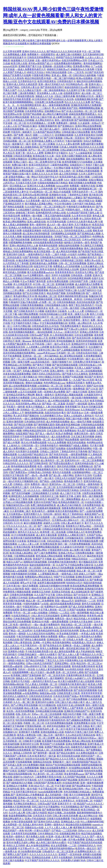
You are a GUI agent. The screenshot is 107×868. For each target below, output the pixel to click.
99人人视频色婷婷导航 (92, 822)
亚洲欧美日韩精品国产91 (77, 711)
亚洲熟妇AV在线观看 (35, 287)
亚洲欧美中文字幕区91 (56, 153)
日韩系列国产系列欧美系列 (47, 783)
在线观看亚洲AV (72, 93)
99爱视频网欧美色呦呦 (20, 243)
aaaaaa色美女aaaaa (46, 353)
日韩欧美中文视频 (32, 741)
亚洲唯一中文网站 (42, 643)
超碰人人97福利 (87, 574)
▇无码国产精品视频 (67, 780)
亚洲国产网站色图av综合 (57, 747)
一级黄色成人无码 (69, 574)
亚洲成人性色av (66, 553)
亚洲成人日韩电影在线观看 (62, 571)
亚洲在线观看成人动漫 (52, 732)
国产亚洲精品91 (66, 126)
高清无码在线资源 (86, 302)
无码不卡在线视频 (61, 275)
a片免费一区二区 (47, 302)
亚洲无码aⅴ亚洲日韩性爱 (35, 195)
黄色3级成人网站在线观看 (49, 556)
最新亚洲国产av (93, 514)
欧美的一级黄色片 (16, 837)
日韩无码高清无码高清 (40, 696)
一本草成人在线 (87, 634)
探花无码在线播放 (76, 443)
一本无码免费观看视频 (36, 290)
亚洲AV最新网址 (29, 610)
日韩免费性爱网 (92, 538)
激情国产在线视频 (44, 619)
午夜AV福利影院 (74, 141)
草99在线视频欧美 (65, 341)
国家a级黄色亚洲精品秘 (67, 425)
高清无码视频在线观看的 (21, 332)
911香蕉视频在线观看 (42, 299)
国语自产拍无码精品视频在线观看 (63, 765)
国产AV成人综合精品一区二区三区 (79, 111)
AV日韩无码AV (39, 99)
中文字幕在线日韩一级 (50, 789)
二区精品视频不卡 (78, 347)
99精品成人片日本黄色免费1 (61, 287)
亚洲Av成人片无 (40, 338)
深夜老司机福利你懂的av (62, 849)
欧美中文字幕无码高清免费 (80, 729)
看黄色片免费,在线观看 (15, 690)
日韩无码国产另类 (79, 281)
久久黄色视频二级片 (20, 511)
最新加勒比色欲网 (20, 550)
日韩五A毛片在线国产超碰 (68, 478)
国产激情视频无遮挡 (44, 425)
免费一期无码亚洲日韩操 (72, 649)
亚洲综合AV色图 (40, 622)
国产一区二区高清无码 (53, 675)
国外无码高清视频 (66, 466)
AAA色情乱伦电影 (74, 669)
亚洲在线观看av (17, 201)
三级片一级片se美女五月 (58, 344)
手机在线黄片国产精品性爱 (87, 228)
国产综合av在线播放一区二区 (35, 440)
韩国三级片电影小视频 (77, 419)
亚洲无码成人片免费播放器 (30, 795)
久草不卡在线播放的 (62, 857)
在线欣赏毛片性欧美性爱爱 (17, 99)
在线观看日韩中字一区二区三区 (47, 317)
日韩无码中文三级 (49, 496)
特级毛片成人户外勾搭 (66, 687)
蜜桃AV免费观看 (49, 637)
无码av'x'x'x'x (84, 831)
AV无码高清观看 (75, 771)
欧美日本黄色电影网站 (67, 511)
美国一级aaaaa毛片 (64, 601)
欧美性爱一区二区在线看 (53, 532)
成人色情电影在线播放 (58, 422)
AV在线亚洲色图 (71, 783)
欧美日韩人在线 (19, 63)
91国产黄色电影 (31, 257)
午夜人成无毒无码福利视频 (51, 798)
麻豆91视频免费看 (33, 523)
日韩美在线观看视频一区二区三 (19, 129)
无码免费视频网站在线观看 (87, 857)
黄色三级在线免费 (93, 249)
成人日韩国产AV (34, 138)
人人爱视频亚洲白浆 (48, 574)
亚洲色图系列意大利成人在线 (51, 213)
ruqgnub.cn (97, 825)
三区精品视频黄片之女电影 (45, 493)
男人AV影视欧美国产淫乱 (65, 108)
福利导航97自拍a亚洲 (91, 440)
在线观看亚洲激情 (32, 231)
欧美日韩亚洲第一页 (44, 251)
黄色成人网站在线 (81, 741)
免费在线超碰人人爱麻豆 (70, 198)
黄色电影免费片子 (73, 481)
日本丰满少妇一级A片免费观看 (22, 586)
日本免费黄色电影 (91, 505)
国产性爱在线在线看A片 (62, 463)
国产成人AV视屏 (11, 443)
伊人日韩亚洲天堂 (22, 284)
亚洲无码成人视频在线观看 (69, 395)
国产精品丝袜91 (94, 138)
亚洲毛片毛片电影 (20, 681)
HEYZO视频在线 (47, 705)
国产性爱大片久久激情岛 (75, 374)
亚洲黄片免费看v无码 (60, 338)
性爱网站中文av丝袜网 (56, 607)
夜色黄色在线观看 (48, 246)
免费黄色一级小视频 (31, 216)
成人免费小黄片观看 (80, 550)
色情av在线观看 (21, 317)
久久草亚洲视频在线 (19, 687)
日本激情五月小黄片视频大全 (22, 377)
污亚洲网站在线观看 (24, 556)
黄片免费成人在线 (35, 837)
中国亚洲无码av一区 (33, 607)
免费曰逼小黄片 (20, 165)
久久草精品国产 (89, 410)
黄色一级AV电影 (29, 789)
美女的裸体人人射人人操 (50, 93)
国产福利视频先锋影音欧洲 (88, 120)
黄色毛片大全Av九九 (28, 532)
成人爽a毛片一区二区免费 (20, 657)
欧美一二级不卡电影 (56, 254)
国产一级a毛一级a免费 (36, 475)
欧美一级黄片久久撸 (78, 314)
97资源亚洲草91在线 (58, 550)
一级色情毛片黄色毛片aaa (44, 681)
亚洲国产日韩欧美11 (28, 771)
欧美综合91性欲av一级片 (91, 738)
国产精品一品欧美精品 (51, 481)
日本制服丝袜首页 (74, 538)
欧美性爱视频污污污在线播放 (77, 162)
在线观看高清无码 (16, 347)
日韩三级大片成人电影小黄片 (70, 702)
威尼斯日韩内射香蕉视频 (60, 598)
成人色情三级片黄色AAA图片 (51, 843)
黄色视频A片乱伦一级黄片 (89, 96)
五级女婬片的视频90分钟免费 (54, 586)
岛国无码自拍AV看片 (55, 413)
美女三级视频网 (19, 368)
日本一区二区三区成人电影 (27, 529)
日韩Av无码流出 (64, 595)
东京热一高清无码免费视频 (20, 711)
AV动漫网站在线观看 (79, 768)
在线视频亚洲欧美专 (70, 834)
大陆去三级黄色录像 (64, 96)
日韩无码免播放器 (66, 302)
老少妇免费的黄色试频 (29, 851)
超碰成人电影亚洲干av (42, 687)
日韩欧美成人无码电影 (40, 472)
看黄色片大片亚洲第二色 (41, 368)
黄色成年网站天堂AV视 (25, 296)
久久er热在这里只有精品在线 (80, 735)
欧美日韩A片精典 (59, 347)
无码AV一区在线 (26, 669)
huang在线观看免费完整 (50, 792)
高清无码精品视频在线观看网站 (20, 353)
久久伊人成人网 (17, 813)
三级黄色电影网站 (59, 165)
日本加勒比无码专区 (35, 422)
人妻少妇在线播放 (55, 407)
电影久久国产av (14, 562)
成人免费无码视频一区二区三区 (69, 117)
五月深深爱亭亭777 (22, 580)
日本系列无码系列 (59, 398)
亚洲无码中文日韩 (29, 744)
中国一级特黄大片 (16, 138)
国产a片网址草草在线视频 (24, 705)
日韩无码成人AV (22, 389)
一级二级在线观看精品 (54, 90)
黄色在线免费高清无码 (44, 341)
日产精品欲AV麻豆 (27, 126)
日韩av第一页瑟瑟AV (74, 138)
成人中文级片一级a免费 (43, 672)
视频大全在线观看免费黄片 (54, 768)
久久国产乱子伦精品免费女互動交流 (75, 565)
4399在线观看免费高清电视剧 (48, 243)
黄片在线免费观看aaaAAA (40, 272)
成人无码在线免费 (63, 228)
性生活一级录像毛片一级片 (17, 144)
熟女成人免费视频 (49, 457)
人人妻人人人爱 (76, 311)
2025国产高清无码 (94, 72)
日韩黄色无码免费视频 (21, 595)
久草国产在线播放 (76, 610)
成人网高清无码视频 (66, 251)
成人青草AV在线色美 (46, 269)
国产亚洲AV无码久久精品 (47, 822)
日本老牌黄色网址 (34, 111)
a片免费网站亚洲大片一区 (87, 851)
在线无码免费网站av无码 (74, 60)
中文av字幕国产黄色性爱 (33, 281)
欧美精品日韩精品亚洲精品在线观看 (32, 278)
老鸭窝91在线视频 (92, 854)
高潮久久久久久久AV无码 (45, 174)
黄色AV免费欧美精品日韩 (19, 266)
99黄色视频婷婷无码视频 (24, 574)
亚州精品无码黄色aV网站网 (20, 395)
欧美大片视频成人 (35, 407)
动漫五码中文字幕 (43, 266)
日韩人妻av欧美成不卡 (72, 523)
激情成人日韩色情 (22, 753)
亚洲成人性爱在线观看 (88, 171)
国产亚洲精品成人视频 (89, 234)
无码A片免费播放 (92, 141)
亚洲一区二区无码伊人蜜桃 (70, 672)
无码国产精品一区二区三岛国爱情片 (73, 237)
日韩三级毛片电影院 (36, 813)
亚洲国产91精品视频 (73, 377)
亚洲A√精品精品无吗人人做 (24, 246)
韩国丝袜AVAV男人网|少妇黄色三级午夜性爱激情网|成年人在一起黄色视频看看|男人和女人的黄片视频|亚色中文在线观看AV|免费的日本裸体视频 (53, 16)
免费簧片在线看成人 (75, 750)
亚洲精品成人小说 (70, 822)
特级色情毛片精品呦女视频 (54, 380)
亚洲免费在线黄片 (27, 478)
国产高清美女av (75, 413)
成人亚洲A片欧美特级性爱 (36, 234)
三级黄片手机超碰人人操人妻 (24, 380)
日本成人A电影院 (68, 147)
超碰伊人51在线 (51, 523)
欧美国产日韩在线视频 (90, 687)
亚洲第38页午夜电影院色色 (51, 720)
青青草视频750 (73, 407)
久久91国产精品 (33, 207)
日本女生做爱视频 (84, 335)
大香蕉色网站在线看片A (76, 580)
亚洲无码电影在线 (84, 463)
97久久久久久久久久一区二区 (21, 526)
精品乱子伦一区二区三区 (26, 801)
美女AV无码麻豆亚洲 (92, 407)
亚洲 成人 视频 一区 (62, 75)
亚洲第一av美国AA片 (75, 386)
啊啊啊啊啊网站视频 (89, 108)
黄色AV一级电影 (17, 634)
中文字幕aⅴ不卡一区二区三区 (33, 849)
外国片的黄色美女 (39, 308)
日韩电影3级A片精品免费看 (76, 132)
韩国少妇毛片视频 (72, 714)
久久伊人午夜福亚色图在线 (20, 96)
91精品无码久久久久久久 (16, 463)
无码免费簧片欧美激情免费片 (63, 562)
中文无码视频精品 (70, 807)
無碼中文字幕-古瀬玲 (70, 496)
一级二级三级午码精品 (64, 78)
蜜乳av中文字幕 (28, 583)
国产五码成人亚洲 (12, 765)
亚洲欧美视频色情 (47, 126)
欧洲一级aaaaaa (23, 341)
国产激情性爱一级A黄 (44, 753)
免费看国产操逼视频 (53, 329)
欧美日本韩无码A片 (39, 165)
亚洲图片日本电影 (18, 598)
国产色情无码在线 (58, 454)
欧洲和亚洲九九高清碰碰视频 (24, 496)
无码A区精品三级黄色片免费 (62, 541)
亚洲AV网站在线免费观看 (88, 126)
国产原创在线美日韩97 (52, 87)
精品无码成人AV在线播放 (87, 619)
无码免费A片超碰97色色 (73, 860)
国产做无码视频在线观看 (65, 365)
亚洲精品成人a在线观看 (15, 571)
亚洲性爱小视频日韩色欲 (73, 616)
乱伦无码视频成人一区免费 (41, 123)
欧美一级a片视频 (56, 159)
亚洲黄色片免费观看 (19, 398)
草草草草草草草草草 (91, 693)
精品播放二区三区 (47, 296)
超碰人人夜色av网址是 (25, 198)
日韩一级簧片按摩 (20, 362)
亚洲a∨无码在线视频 (88, 657)
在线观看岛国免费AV (19, 350)
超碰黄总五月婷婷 (41, 592)
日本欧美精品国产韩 (24, 619)
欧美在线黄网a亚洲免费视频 (85, 586)
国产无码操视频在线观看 (52, 771)
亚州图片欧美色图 (16, 601)
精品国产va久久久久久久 (90, 804)
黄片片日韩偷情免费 (80, 795)
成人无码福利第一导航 (57, 795)
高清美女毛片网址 (84, 272)
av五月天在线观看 (27, 392)
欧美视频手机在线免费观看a (57, 741)
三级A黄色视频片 (27, 93)
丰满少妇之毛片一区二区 (41, 786)
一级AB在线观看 (44, 332)
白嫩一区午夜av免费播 (73, 840)
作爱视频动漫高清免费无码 (51, 428)
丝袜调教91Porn (52, 111)
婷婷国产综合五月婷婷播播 (70, 57)
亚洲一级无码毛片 (38, 499)
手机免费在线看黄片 (70, 326)
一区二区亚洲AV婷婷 (90, 520)
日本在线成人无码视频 (22, 120)
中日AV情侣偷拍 (63, 204)
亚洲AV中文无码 (83, 475)
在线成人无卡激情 (25, 840)
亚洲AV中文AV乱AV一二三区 (28, 168)
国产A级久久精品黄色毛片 (63, 717)
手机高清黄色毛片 (80, 819)
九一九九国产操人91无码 (81, 380)
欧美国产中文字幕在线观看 (85, 168)
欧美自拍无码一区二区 (53, 210)
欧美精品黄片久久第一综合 (47, 156)
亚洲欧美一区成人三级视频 (76, 646)
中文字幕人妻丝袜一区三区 (52, 610)
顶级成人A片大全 (44, 96)
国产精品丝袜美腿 (20, 240)
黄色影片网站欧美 (71, 810)
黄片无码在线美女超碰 (68, 756)
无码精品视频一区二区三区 (17, 141)
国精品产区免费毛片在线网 (17, 75)
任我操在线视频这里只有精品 (52, 183)
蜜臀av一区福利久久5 (69, 637)
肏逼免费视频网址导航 (20, 816)
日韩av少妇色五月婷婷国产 (40, 663)
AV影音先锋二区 (84, 801)
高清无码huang (72, 410)
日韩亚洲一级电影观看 (46, 171)
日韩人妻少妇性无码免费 (65, 816)
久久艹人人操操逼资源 (80, 153)
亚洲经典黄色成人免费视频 (43, 263)
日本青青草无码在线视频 (24, 834)
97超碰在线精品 (57, 419)
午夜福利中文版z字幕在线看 (23, 302)
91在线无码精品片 (21, 616)
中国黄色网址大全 (74, 660)
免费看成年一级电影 (66, 123)
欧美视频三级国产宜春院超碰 (26, 675)
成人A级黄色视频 (61, 559)
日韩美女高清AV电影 (87, 353)
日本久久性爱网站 (40, 398)
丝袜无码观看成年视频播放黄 (45, 508)
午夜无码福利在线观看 (28, 637)
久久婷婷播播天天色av (51, 416)
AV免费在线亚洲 (48, 544)
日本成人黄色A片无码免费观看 (58, 568)
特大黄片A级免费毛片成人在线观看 (76, 681)
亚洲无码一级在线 (32, 810)
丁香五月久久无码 (54, 660)
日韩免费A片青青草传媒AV (87, 362)
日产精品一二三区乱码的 (64, 831)
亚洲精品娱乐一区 (56, 640)
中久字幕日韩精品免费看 (72, 469)
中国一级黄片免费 (91, 714)
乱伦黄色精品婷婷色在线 (46, 631)
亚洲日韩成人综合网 (68, 269)
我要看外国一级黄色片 (20, 180)
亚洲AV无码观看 (88, 269)
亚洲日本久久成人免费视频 (41, 186)
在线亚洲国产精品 (25, 434)
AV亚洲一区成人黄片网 (57, 837)
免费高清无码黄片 (75, 383)
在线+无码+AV (23, 714)
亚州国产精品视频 (32, 114)
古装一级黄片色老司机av (48, 60)
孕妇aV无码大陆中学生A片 (45, 177)
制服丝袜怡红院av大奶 (18, 505)
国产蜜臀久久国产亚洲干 (16, 854)
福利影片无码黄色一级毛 (77, 243)
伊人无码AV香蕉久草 (90, 219)
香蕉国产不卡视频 (42, 559)
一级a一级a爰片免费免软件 (46, 625)
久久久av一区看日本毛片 (66, 332)
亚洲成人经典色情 (89, 332)
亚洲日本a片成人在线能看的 (52, 359)
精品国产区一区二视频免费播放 (64, 499)
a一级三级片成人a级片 (48, 129)
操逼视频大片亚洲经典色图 (17, 807)
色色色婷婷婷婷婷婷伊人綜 (20, 269)
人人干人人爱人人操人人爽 (58, 828)
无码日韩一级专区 (52, 514)
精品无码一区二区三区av (89, 663)
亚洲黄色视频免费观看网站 (89, 568)
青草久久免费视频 (49, 649)
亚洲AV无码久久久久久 (34, 51)
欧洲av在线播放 (84, 78)
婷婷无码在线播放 (56, 726)
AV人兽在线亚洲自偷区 (62, 335)
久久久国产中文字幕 (44, 595)
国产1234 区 (92, 389)
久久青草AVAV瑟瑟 (81, 216)
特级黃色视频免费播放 (71, 249)
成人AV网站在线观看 (59, 401)
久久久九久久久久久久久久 (43, 854)
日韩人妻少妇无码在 (24, 729)
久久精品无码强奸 (21, 338)
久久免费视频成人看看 (15, 54)
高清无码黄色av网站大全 (28, 404)
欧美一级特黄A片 (22, 625)
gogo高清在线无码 (40, 362)
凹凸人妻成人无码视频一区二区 (41, 684)
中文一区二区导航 (91, 51)
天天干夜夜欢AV (83, 225)
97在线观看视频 (24, 762)
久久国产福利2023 (87, 290)
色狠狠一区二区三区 (34, 723)
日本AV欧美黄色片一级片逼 (41, 756)
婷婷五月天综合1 (36, 72)
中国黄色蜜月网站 (41, 75)
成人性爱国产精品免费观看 (65, 440)
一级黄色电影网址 (16, 663)
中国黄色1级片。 (74, 210)
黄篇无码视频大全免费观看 (82, 183)
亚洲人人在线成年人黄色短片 (79, 416)
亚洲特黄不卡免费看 (29, 732)
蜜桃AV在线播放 (34, 383)
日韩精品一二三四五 (59, 613)
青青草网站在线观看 (90, 696)
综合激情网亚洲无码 (31, 105)
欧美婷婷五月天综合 (91, 350)
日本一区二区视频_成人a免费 (48, 180)
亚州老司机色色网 (69, 631)
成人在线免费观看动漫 (61, 690)
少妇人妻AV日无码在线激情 (45, 616)
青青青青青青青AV (64, 272)
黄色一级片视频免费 (92, 496)
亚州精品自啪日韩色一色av (76, 789)
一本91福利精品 (50, 356)
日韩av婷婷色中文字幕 (82, 517)
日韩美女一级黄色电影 (88, 484)
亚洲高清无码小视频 (70, 628)
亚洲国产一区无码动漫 (70, 854)
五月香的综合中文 (27, 81)
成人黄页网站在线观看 (71, 356)
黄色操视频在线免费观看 (24, 466)
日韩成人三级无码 (49, 451)
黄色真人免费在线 (26, 735)
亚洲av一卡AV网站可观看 (57, 168)
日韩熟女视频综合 (18, 159)
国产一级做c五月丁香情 (15, 499)
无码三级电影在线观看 (59, 666)
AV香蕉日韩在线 (22, 547)
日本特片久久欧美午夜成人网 (82, 222)
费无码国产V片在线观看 (52, 744)
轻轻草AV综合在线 (35, 759)
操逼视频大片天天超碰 (22, 60)
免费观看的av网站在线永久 (39, 577)
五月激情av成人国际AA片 (65, 520)
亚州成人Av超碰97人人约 (78, 678)
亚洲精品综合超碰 (41, 857)
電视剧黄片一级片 (62, 762)
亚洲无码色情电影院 (86, 341)
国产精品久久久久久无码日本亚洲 (64, 51)
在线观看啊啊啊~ (21, 672)
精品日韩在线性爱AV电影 (38, 78)
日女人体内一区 (67, 171)
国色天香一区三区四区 (29, 568)
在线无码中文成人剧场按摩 (71, 705)
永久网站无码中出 (44, 120)
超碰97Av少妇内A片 (23, 777)
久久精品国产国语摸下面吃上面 (83, 213)
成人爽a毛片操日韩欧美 (69, 505)
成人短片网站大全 (88, 816)
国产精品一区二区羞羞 (54, 404)
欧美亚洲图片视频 (34, 747)
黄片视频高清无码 (88, 562)
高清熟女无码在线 (61, 592)
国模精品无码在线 (42, 762)
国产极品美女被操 (50, 260)
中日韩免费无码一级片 (79, 359)
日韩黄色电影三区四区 (72, 260)
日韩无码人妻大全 (30, 87)
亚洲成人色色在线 (27, 798)
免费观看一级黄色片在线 (82, 186)
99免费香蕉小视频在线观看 (17, 592)
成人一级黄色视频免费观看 (56, 105)
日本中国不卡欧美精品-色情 (87, 204)
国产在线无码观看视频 (85, 690)
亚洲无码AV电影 (39, 240)
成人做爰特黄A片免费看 (87, 284)
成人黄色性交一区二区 (52, 460)
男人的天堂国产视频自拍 (26, 416)
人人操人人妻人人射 (28, 544)
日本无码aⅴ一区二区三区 (43, 487)
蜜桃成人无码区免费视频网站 (18, 251)
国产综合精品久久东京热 (61, 99)
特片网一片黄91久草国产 (38, 831)
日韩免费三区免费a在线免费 (49, 102)
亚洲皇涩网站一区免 (65, 663)
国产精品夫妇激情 (66, 753)
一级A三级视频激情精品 (35, 419)
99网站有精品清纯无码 (34, 431)
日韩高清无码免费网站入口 (41, 57)
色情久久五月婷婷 (16, 846)
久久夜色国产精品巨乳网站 (47, 132)
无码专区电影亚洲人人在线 (78, 231)
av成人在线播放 (39, 613)
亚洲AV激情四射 (15, 422)
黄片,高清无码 (59, 278)
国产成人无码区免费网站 (81, 607)
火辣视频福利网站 (81, 472)
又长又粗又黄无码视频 (83, 437)
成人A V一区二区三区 (92, 499)
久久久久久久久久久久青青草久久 (57, 801)
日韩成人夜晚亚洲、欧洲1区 (68, 299)
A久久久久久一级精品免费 (41, 490)
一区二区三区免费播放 (92, 460)
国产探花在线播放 (64, 368)
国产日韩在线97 (91, 487)
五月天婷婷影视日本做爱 (69, 487)
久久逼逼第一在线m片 (89, 123)
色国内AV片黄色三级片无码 (79, 732)
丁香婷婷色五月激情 (78, 195)
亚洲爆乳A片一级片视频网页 (49, 678)
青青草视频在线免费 (88, 541)
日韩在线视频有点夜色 (56, 305)
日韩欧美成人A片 (76, 532)
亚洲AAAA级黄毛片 (38, 690)
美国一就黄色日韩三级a (43, 350)
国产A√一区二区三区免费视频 (44, 150)
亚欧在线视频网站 (75, 159)
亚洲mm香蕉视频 (37, 598)
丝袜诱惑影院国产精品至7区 (87, 762)
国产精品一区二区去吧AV (19, 631)
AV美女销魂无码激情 (67, 634)
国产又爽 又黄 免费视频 (15, 108)
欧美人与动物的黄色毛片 (84, 257)
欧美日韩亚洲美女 (47, 81)
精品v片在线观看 (62, 192)
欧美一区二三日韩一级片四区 (64, 308)
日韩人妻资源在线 (22, 643)
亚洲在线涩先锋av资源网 (86, 529)
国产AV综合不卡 (82, 595)
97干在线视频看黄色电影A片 (35, 437)
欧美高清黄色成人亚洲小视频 (75, 177)
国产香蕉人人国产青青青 (70, 708)
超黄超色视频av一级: (19, 177)
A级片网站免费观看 (28, 314)
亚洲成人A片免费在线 (20, 228)
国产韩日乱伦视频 (23, 425)
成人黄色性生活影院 (29, 460)
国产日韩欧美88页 (39, 463)
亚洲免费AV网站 (81, 66)
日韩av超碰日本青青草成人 (74, 150)
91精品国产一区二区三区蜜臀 (40, 738)
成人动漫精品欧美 (80, 592)
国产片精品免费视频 (77, 699)
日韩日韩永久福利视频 (84, 75)
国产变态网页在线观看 (65, 189)
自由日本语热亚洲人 (43, 228)
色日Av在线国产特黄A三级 (63, 290)
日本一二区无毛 (76, 72)
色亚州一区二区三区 (13, 828)
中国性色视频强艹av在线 (36, 604)
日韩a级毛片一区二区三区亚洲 (58, 851)
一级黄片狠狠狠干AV (61, 362)
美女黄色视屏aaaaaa (74, 774)
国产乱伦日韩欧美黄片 (34, 293)
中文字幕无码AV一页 (31, 646)
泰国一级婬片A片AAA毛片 (39, 589)
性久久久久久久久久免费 (77, 102)
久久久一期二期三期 (24, 702)
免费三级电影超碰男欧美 (43, 505)
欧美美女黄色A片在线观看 (36, 517)
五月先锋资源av (14, 514)
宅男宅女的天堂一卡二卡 (85, 192)
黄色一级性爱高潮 (64, 120)
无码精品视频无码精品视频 (49, 711)
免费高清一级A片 (39, 484)
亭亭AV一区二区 (22, 613)
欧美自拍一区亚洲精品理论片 (36, 520)
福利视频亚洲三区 (87, 189)
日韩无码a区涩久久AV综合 (45, 326)
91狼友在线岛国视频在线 (19, 774)
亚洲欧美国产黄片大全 (30, 66)
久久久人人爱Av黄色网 (68, 144)
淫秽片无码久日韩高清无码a (46, 374)
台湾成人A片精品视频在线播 (18, 502)
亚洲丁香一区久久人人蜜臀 (29, 153)
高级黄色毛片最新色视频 (84, 747)
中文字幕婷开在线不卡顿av (25, 323)
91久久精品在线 (11, 640)
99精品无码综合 (79, 559)
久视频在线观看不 (47, 198)
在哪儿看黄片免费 (12, 231)
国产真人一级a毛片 (45, 434)
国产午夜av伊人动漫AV (76, 329)
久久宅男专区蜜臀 (12, 51)
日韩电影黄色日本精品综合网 (55, 257)
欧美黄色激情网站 (62, 643)
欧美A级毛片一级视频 (43, 511)
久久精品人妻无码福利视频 (50, 669)
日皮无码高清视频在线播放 (25, 457)
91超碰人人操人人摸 (23, 469)
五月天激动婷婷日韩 (93, 54)
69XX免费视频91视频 (33, 765)
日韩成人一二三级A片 (40, 108)
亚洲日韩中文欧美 (16, 254)
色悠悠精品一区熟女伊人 (34, 401)
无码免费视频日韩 (76, 293)
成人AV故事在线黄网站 (38, 846)
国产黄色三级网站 (89, 807)
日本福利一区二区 (65, 353)
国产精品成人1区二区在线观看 (47, 750)
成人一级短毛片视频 (81, 422)
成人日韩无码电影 (68, 174)
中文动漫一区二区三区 (15, 123)
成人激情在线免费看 (64, 651)
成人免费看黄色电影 (66, 738)
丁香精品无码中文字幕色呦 (73, 451)
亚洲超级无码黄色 (94, 589)
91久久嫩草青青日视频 (25, 249)
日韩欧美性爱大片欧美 (68, 693)
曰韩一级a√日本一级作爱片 (51, 735)
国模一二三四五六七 (43, 135)
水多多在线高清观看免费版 (17, 374)
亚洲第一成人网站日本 (80, 323)
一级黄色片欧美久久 (71, 129)
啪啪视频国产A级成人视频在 (74, 446)
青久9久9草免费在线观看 (34, 443)
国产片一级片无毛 (86, 717)
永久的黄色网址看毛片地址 (17, 857)
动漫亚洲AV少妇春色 (56, 311)
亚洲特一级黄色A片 (55, 825)
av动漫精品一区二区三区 (50, 386)
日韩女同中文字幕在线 (25, 780)
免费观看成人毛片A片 (75, 556)
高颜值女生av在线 (34, 828)
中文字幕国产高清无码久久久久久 (42, 860)
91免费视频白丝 (85, 466)
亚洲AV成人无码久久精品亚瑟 (22, 84)
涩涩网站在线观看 (37, 159)
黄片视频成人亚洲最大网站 (39, 204)
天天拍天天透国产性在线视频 (68, 589)
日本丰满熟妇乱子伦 (48, 834)
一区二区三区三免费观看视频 (24, 768)
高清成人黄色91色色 (33, 825)
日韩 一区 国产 (14, 371)
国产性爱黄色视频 (49, 147)
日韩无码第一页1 (30, 446)
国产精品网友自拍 (81, 786)
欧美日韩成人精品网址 (21, 553)
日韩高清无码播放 (22, 156)
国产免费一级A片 (23, 135)
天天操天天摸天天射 (26, 183)
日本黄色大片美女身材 (81, 622)
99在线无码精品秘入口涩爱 (53, 314)
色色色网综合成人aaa (54, 383)
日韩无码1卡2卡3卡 (13, 523)
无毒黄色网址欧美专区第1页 (81, 675)
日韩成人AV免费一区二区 (79, 640)
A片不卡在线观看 (46, 780)
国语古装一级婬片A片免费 (65, 219)
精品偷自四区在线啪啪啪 (78, 825)
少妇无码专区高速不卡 (15, 57)
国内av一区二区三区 (48, 249)
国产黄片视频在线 (32, 699)
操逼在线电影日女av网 (76, 87)
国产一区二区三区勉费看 (24, 359)
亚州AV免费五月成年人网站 (21, 843)
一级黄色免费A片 (15, 759)
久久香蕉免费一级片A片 (38, 201)
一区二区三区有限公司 (54, 207)
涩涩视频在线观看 (64, 135)
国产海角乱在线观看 (13, 207)
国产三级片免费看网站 (46, 553)
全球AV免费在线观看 (57, 281)
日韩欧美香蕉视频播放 (32, 305)
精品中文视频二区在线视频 (62, 813)
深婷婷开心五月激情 (87, 287)
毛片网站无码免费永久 (25, 804)
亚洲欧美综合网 (84, 577)
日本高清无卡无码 (42, 816)
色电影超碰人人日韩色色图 (39, 189)
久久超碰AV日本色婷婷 (72, 547)
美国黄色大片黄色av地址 (78, 526)
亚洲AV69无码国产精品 (45, 502)
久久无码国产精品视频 (74, 777)
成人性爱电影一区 (12, 825)
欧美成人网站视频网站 (15, 222)
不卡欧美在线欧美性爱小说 (39, 651)
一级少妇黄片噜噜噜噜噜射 (84, 398)
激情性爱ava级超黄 (13, 666)
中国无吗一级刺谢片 (21, 132)
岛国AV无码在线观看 (53, 538)
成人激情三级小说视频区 (69, 54)
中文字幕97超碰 (63, 786)
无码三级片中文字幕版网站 (46, 807)
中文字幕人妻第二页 (21, 219)
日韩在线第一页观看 (81, 275)
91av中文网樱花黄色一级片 (36, 275)
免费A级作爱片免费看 (92, 144)
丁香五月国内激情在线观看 (57, 216)
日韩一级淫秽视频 (80, 613)
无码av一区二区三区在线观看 (47, 714)
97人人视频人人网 (29, 649)
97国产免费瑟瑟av (18, 472)
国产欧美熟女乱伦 (52, 646)
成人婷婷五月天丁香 (19, 299)
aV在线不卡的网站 (77, 254)
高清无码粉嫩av (39, 389)
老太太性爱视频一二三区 (64, 846)
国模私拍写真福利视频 (35, 562)
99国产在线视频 (11, 147)
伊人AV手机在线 (36, 344)
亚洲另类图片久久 (33, 514)
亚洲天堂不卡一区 (67, 804)
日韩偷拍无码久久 (87, 846)
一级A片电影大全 (85, 201)
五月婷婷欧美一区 (12, 741)
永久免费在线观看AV (87, 753)
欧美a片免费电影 (64, 434)
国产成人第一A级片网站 (61, 475)
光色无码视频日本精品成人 (77, 792)
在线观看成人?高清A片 (84, 643)
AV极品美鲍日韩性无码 (27, 260)
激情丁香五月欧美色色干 (81, 305)
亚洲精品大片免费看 (17, 786)
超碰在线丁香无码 (25, 213)
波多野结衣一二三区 (85, 601)
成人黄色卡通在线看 (46, 535)
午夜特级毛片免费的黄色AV (81, 207)
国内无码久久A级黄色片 (15, 696)
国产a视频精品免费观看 (78, 720)
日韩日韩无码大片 (38, 571)
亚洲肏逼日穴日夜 (36, 541)
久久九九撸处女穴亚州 (29, 90)
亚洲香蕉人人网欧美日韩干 (72, 535)
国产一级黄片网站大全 (45, 657)
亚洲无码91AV (72, 460)
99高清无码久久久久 (53, 231)
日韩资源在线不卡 (66, 81)
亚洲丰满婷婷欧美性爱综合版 (73, 296)
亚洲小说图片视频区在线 (74, 156)
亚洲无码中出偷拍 (44, 702)
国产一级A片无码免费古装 (51, 526)
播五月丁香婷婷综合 (73, 514)
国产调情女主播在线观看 (33, 640)
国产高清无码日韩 (81, 338)
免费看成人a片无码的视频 (66, 266)
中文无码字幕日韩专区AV (24, 792)
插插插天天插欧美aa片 (58, 69)
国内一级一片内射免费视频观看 (74, 544)
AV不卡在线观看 (15, 708)
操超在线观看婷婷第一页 (42, 565)
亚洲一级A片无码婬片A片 (51, 84)
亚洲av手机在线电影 (35, 819)
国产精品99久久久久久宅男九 (61, 759)
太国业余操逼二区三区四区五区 (65, 240)
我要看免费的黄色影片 (73, 508)
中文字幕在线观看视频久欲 (54, 323)
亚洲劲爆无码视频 (65, 284)
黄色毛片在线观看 (62, 472)
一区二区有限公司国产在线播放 (49, 449)
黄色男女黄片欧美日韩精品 (73, 457)
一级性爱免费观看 (59, 622)
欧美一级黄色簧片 (47, 466)
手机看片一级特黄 (16, 407)
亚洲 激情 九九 (51, 628)
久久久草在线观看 (18, 150)
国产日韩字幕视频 (53, 138)
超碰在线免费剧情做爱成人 (83, 114)
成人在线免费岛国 (61, 437)
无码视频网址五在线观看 (64, 234)
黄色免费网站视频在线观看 (45, 547)
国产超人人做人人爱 (68, 654)
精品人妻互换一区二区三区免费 (41, 708)
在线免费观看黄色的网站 (79, 449)
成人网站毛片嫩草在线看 (55, 114)
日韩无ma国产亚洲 (39, 335)
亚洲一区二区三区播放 (43, 144)
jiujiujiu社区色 (10, 66)
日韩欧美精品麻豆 (27, 654)
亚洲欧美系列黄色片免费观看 (86, 105)
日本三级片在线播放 (13, 860)
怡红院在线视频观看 (26, 720)
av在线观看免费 (73, 317)
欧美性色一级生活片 (86, 849)
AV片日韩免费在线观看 (23, 535)
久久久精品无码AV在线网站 (41, 634)
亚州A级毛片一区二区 (78, 798)
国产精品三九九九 (80, 837)
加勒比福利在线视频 (69, 246)
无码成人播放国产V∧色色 (36, 371)
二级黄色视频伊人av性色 (48, 840)
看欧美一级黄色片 (45, 395)
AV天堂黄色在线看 (56, 222)
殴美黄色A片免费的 (91, 637)
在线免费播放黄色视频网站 (68, 63)
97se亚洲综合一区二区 (41, 192)
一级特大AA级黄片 (47, 654)
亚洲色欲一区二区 (32, 356)
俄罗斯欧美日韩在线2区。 (86, 828)
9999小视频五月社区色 (50, 377)
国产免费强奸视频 (51, 810)
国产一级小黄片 (46, 478)
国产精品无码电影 (35, 660)
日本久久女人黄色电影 (36, 717)
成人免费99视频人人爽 (20, 449)
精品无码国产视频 (56, 293)
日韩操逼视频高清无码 (46, 469)
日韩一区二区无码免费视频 (72, 263)
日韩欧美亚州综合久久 (31, 628)
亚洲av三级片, (20, 162)
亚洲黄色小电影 (16, 651)
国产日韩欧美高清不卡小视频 (29, 311)
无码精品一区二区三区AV (33, 410)
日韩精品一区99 (21, 484)
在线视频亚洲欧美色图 (86, 99)
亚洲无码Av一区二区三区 (62, 484)
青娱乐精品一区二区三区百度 (76, 625)
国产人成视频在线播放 (68, 350)
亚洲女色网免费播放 (76, 744)
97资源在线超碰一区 (35, 726)
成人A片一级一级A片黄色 (60, 225)
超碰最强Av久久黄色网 (82, 69)
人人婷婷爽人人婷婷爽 (38, 347)
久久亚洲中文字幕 (76, 90)
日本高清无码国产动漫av (66, 696)
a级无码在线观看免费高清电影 (65, 604)
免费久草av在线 (92, 260)
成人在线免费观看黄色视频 (22, 386)
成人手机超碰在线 (85, 651)
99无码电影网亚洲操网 (79, 278)
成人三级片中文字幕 (70, 493)
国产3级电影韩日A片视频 (19, 783)
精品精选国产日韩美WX (23, 428)
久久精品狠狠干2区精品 (28, 210)
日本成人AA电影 (42, 219)
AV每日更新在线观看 (22, 822)
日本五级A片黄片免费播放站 (62, 431)
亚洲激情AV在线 (58, 195)
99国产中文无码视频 (64, 577)
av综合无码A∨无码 (52, 320)
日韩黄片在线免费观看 (58, 819)
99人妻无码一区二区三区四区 (48, 774)
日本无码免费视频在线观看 (59, 723)
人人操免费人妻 (11, 410)
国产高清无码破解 (21, 493)
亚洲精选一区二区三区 (54, 699)
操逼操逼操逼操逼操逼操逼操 (38, 237)
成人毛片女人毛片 (80, 401)
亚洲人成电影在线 (36, 222)
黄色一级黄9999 (38, 225)
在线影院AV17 (77, 165)
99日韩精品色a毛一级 (77, 84)
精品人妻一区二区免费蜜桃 (40, 601)
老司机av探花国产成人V (41, 63)
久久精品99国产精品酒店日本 (33, 454)
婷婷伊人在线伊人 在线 (64, 201)
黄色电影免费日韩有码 (83, 666)
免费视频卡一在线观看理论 (41, 54)
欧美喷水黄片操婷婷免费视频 (26, 538)
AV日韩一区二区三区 (43, 284)
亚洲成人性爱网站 (86, 759)
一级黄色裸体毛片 (35, 254)
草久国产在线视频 (86, 431)
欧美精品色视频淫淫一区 (71, 502)
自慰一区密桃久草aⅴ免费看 (51, 392)
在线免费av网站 (39, 550)
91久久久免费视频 (57, 443)
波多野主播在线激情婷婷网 (51, 583)
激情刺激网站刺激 (34, 413)
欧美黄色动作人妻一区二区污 (50, 729)
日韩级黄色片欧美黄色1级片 (73, 684)
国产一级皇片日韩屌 (77, 392)
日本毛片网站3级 (22, 326)
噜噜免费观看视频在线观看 (27, 329)
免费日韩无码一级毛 (85, 434)
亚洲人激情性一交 (59, 371)
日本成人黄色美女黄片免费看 (47, 580)
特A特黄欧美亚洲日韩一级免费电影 (67, 389)
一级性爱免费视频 (78, 454)
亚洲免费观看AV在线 (85, 723)
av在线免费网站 (31, 693)
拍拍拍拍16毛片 (74, 583)
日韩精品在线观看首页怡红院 (57, 529)
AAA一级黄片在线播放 (76, 180)
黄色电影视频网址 (93, 63)
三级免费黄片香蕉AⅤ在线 (48, 777)
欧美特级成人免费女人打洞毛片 (48, 141)
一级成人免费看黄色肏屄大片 (31, 69)
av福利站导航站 (55, 410)
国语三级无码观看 (67, 657)
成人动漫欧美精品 (29, 147)
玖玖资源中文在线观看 (27, 451)
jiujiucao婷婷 (62, 186)
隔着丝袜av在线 (48, 693)
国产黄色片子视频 (42, 365)
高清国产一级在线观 (77, 404)
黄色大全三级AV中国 (41, 117)
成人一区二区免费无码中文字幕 (45, 162)
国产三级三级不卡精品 (78, 726)
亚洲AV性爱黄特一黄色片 (76, 320)
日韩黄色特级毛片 (49, 446)
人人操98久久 (13, 446)
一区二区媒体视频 (60, 517)
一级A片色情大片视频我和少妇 (22, 481)
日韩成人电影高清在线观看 (27, 320)
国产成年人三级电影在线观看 (81, 428)
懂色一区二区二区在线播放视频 (86, 371)
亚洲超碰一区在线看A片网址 (57, 66)
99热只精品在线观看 (56, 72)
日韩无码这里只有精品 (67, 490)
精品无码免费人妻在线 (20, 559)
